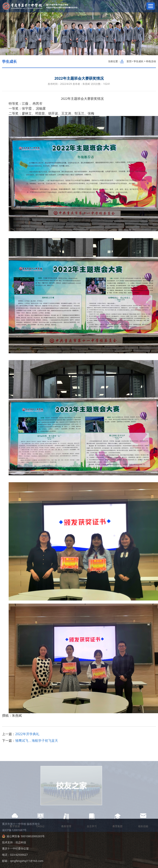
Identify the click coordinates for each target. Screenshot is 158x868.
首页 (129, 61)
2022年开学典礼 (27, 734)
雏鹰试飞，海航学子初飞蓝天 (37, 741)
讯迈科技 (21, 842)
